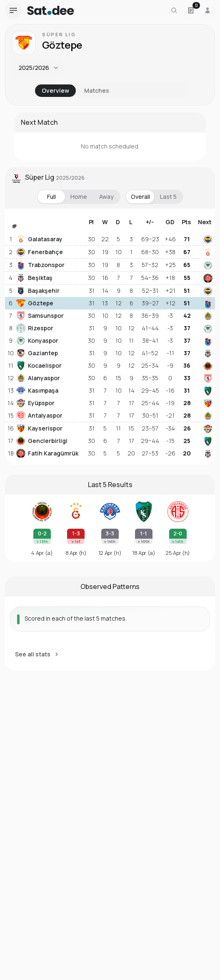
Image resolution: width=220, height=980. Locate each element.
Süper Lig (59, 34)
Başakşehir (38, 291)
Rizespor (35, 328)
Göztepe (35, 303)
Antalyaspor (39, 416)
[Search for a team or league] (174, 10)
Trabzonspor (40, 265)
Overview (55, 90)
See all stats (37, 654)
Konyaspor (37, 341)
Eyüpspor (35, 403)
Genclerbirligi (42, 441)
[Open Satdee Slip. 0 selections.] (191, 10)
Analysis (167, 90)
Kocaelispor (39, 366)
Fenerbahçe (40, 252)
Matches (97, 90)
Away (106, 197)
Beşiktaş (34, 278)
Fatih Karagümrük (47, 453)
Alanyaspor (38, 378)
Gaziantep (37, 353)
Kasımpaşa (37, 391)
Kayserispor (39, 428)
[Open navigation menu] (13, 10)
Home (79, 197)
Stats (132, 90)
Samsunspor (40, 316)
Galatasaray (39, 239)
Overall (140, 197)
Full (51, 197)
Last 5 (168, 197)
